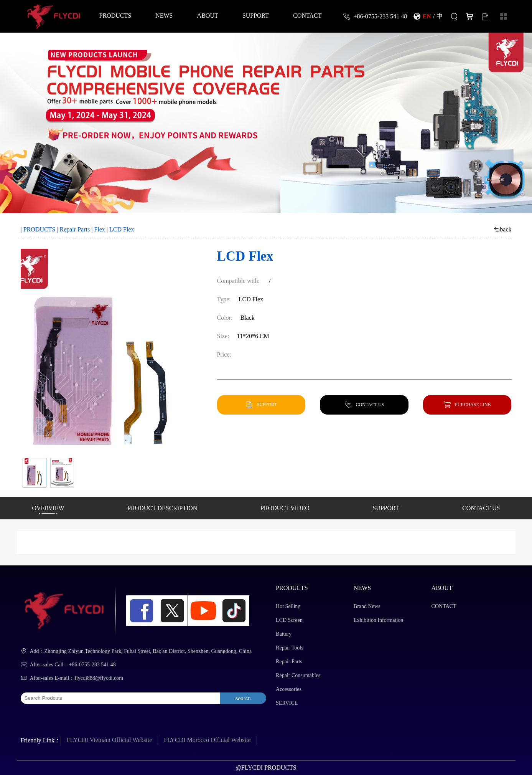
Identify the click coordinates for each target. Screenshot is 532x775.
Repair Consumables (298, 675)
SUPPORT (256, 15)
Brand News (367, 606)
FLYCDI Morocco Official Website (207, 740)
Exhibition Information (378, 620)
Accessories (289, 689)
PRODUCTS (115, 15)
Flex (99, 229)
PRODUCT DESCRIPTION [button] (162, 508)
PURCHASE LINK (473, 404)
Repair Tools (289, 648)
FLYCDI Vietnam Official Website (109, 740)
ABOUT (208, 15)
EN (427, 16)
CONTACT (307, 15)
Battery (284, 634)
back (506, 229)
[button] (35, 473)
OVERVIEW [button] (48, 508)
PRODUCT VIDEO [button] (285, 508)
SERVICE (287, 703)
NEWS (164, 15)
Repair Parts (75, 229)
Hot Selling (288, 606)
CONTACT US (370, 404)
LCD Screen (289, 620)
